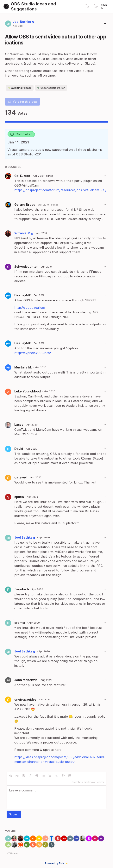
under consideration (51, 88)
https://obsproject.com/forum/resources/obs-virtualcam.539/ (60, 190)
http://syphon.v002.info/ (33, 353)
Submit (14, 814)
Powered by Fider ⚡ (57, 863)
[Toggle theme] (96, 6)
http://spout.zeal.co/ (30, 308)
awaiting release (20, 88)
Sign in (104, 6)
